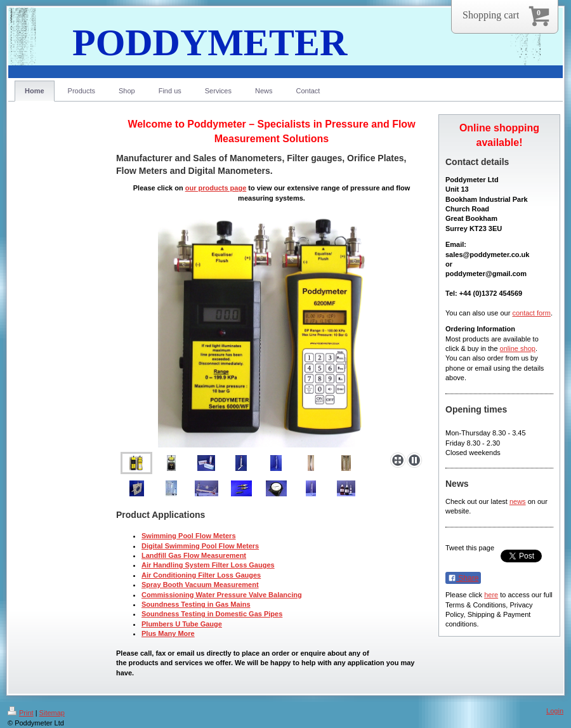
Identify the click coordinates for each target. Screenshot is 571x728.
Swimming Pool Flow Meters (189, 536)
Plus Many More (168, 633)
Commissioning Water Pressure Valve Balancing (222, 595)
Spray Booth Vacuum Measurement (200, 585)
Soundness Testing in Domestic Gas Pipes (212, 614)
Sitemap (52, 713)
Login (555, 711)
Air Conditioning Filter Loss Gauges (201, 575)
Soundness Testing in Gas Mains (196, 604)
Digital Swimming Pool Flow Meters (200, 546)
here (491, 595)
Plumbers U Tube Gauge (182, 624)
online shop (518, 348)
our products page (216, 188)
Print (21, 713)
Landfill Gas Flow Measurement (194, 555)
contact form (531, 313)
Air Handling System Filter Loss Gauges (208, 565)
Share (463, 578)
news (518, 501)
